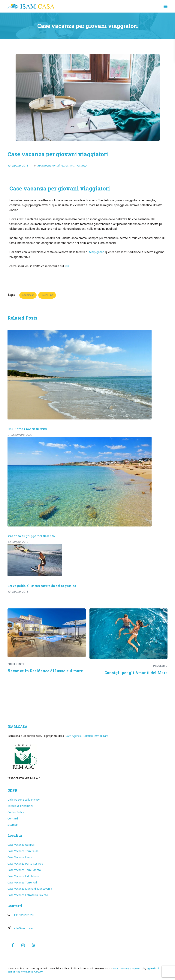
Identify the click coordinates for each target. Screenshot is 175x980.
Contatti (13, 818)
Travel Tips (47, 295)
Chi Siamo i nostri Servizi (27, 429)
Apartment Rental (48, 165)
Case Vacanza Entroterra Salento (28, 895)
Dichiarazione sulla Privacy (24, 800)
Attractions (68, 165)
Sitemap (13, 825)
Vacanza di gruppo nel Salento (31, 536)
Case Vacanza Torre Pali (22, 882)
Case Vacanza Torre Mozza (24, 870)
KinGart (38, 972)
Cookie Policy (16, 812)
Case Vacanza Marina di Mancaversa (30, 889)
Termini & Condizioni (20, 806)
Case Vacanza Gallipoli (21, 845)
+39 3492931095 (24, 915)
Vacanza (81, 165)
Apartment (28, 295)
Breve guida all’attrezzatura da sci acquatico (42, 586)
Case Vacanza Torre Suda (23, 851)
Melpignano (97, 252)
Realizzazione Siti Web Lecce (128, 968)
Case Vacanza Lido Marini (23, 876)
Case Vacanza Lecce (20, 857)
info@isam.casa (24, 928)
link (67, 266)
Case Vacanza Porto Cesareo (25, 864)
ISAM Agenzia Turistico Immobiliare (86, 736)
